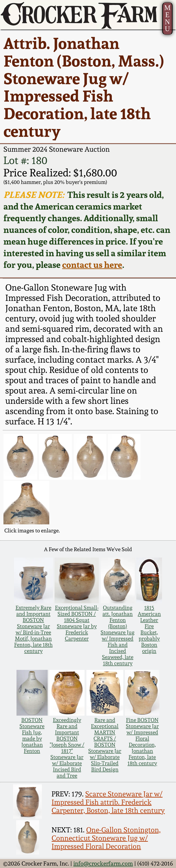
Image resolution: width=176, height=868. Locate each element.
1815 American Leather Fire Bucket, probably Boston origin (149, 629)
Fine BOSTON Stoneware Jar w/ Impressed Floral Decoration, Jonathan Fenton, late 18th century (142, 741)
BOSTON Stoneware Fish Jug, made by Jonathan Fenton (32, 735)
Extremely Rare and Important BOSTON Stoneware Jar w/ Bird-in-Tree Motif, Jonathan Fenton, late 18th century (33, 629)
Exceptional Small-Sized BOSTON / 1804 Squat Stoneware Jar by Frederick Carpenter (77, 623)
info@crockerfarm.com (103, 863)
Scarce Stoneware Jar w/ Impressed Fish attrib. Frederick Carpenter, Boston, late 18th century (108, 802)
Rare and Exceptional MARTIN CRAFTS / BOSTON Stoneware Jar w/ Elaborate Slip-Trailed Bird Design (105, 745)
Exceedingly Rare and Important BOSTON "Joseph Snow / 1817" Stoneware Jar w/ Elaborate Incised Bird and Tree (67, 748)
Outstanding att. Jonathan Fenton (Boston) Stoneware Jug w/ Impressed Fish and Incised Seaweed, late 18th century (118, 635)
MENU (167, 18)
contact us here (92, 265)
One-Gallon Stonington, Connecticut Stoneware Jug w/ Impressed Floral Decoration (106, 838)
